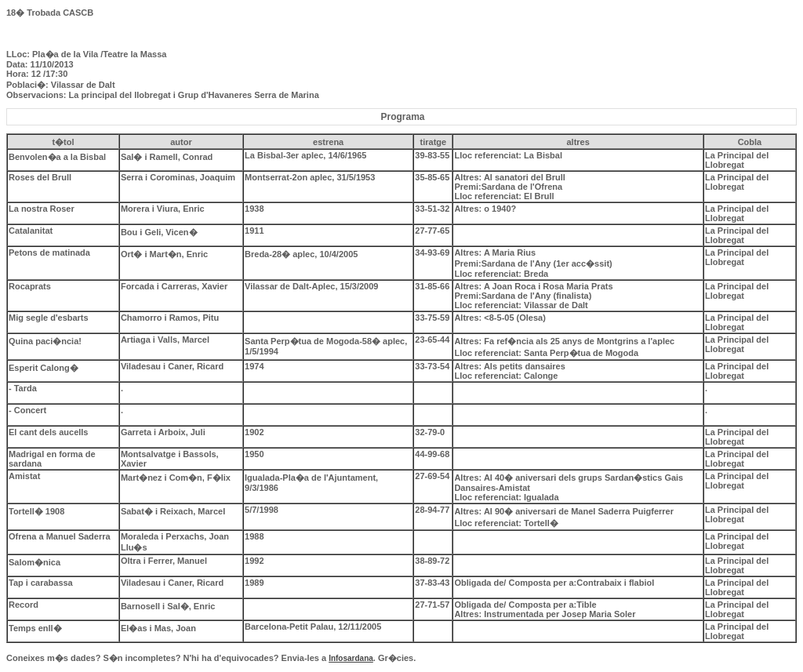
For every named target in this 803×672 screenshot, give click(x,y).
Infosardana (351, 658)
